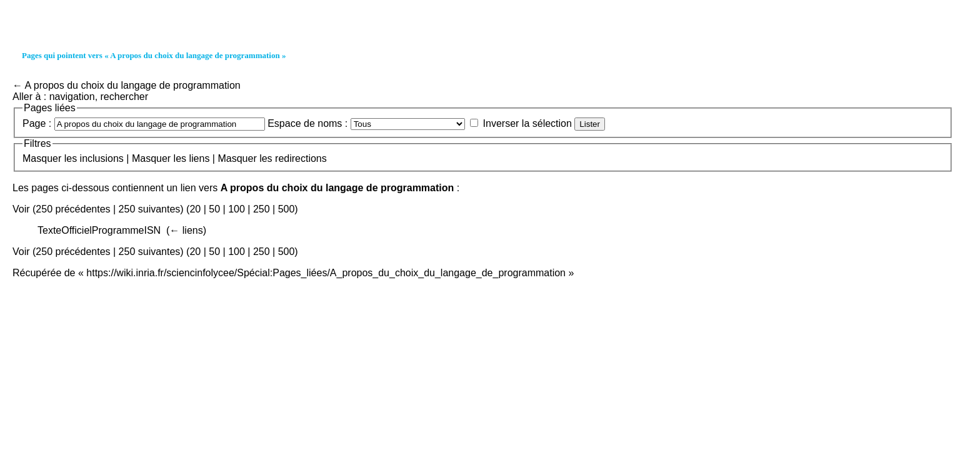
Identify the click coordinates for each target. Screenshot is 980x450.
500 (287, 209)
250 (262, 209)
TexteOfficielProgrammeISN (99, 230)
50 (214, 209)
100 (237, 209)
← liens (186, 230)
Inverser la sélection (527, 123)
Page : (37, 123)
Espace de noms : (307, 123)
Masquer (42, 158)
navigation (72, 97)
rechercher (124, 97)
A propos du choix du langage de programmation (133, 85)
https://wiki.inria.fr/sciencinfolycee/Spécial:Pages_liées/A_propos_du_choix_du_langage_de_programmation (326, 273)
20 (195, 209)
